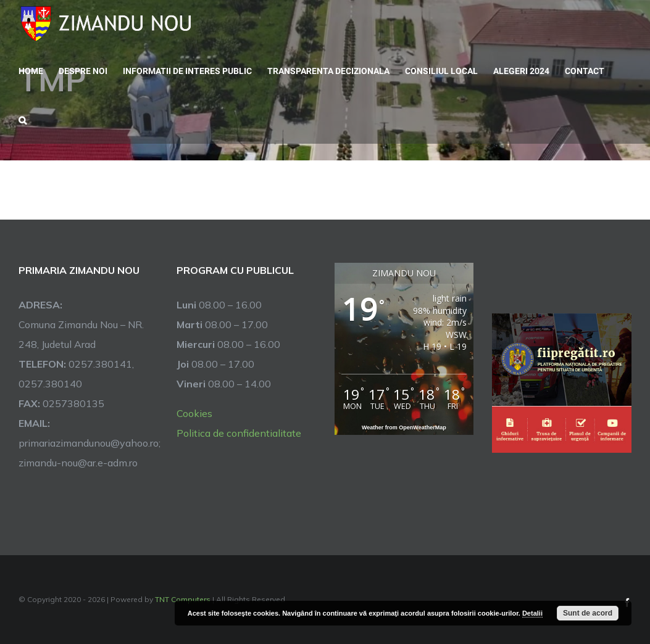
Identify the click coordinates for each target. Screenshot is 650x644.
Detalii (532, 613)
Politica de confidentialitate (239, 433)
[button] (23, 119)
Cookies (194, 413)
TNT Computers (183, 599)
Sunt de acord (588, 613)
